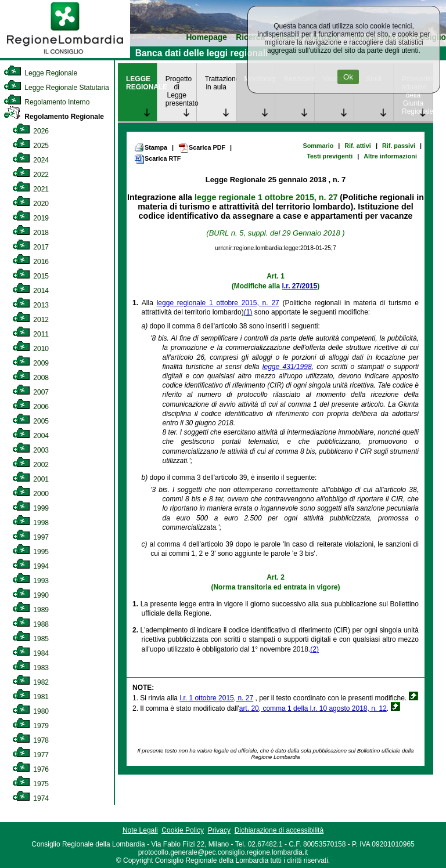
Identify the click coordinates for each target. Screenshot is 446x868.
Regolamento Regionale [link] (54, 117)
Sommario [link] (318, 146)
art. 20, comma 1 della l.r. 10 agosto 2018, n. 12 (313, 708)
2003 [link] (30, 450)
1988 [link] (30, 624)
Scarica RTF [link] (157, 159)
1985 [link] (30, 639)
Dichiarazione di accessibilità (279, 830)
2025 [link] (30, 146)
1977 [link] (30, 755)
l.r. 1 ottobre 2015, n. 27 (216, 698)
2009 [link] (30, 363)
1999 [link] (30, 508)
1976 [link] (30, 769)
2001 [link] (30, 479)
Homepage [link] (206, 37)
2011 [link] (30, 334)
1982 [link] (30, 682)
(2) (314, 649)
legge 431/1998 (287, 367)
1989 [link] (30, 610)
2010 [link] (30, 349)
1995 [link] (30, 552)
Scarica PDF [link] (202, 148)
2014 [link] (30, 291)
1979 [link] (30, 726)
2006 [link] (30, 407)
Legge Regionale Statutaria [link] (56, 88)
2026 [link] (30, 131)
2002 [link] (30, 465)
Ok (348, 77)
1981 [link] (30, 697)
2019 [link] (30, 218)
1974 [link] (30, 798)
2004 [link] (30, 436)
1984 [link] (30, 653)
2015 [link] (30, 276)
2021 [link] (30, 189)
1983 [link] (30, 668)
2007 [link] (30, 392)
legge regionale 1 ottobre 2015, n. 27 (266, 197)
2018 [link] (30, 233)
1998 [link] (30, 523)
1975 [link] (30, 784)
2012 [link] (30, 320)
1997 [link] (30, 537)
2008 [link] (30, 378)
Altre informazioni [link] (390, 156)
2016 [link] (30, 262)
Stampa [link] (151, 147)
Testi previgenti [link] (330, 156)
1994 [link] (30, 566)
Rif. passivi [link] (399, 146)
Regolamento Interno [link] (46, 102)
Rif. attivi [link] (358, 146)
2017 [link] (30, 247)
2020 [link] (30, 204)
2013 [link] (30, 305)
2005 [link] (30, 421)
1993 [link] (30, 581)
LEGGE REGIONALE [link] (141, 83)
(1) (248, 312)
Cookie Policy (183, 830)
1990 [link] (30, 595)
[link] (65, 56)
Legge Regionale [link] (40, 73)
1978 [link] (30, 740)
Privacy (219, 830)
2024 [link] (30, 160)
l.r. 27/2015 (299, 286)
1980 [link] (30, 711)
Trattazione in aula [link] (220, 83)
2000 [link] (30, 494)
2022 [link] (30, 175)
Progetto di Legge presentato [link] (181, 91)
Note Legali (140, 830)
